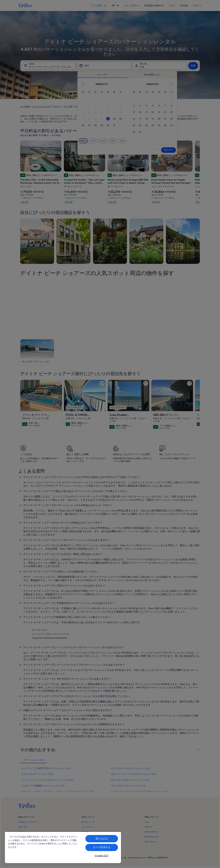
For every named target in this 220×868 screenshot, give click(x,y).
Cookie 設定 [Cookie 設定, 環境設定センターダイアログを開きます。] (102, 856)
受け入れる (102, 839)
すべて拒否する (102, 847)
